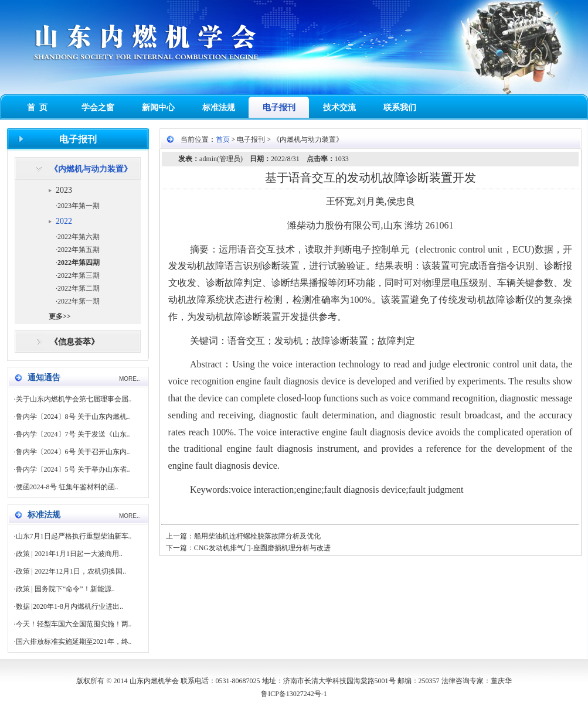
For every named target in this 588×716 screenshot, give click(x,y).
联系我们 (400, 108)
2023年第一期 (79, 206)
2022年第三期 (79, 275)
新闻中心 (158, 108)
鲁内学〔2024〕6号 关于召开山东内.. (73, 452)
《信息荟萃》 (74, 342)
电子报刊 (279, 108)
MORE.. (130, 379)
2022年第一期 (79, 301)
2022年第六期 (79, 237)
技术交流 (339, 108)
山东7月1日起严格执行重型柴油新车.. (74, 536)
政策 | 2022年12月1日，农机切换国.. (71, 571)
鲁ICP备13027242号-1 (294, 694)
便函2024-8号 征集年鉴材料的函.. (67, 487)
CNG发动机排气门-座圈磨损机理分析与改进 (262, 548)
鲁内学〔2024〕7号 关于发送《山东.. (73, 434)
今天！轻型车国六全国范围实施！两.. (74, 624)
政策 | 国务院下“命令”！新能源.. (65, 589)
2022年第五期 (79, 250)
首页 (223, 139)
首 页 (37, 108)
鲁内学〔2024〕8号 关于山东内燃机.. (73, 417)
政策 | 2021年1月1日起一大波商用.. (69, 554)
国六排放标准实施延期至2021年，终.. (74, 642)
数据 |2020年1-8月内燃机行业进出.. (69, 606)
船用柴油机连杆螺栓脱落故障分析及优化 (257, 536)
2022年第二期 (79, 288)
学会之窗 (98, 108)
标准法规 (219, 108)
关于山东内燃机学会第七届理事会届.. (74, 399)
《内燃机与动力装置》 (91, 169)
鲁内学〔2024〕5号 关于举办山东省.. (73, 469)
